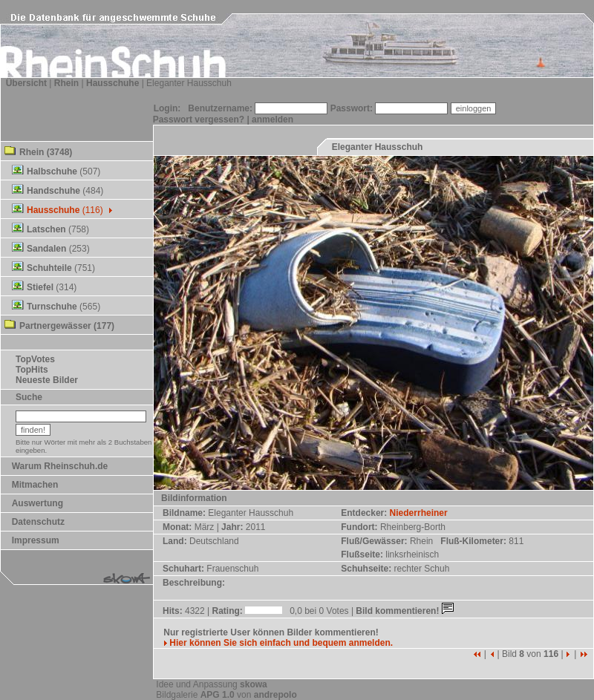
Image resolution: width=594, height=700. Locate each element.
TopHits (32, 370)
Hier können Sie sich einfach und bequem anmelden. (278, 643)
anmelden (272, 120)
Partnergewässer (55, 326)
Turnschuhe (52, 307)
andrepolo (275, 695)
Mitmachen (35, 485)
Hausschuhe (112, 83)
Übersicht (26, 83)
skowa (254, 684)
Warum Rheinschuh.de (60, 466)
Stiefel (40, 287)
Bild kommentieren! (406, 611)
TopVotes (35, 359)
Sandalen (46, 249)
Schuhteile (49, 268)
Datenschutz (38, 522)
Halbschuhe (52, 171)
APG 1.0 (218, 695)
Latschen (46, 229)
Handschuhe (53, 191)
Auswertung (37, 503)
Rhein (66, 83)
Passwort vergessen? (199, 120)
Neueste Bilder (47, 380)
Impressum (36, 540)
